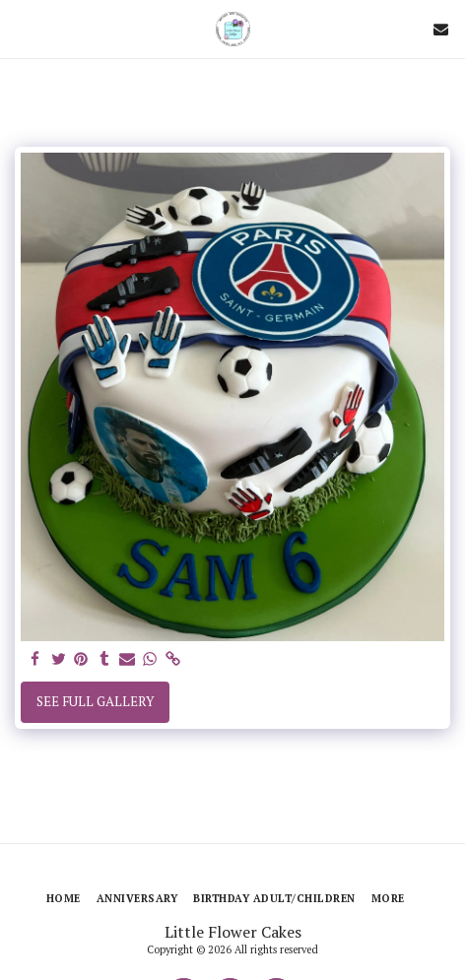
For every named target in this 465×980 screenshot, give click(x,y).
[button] (22, 28)
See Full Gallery (96, 701)
